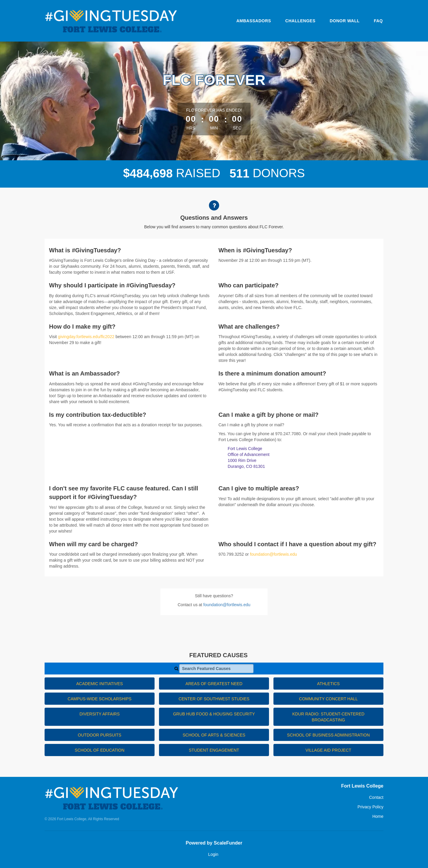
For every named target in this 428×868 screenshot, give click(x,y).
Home (378, 816)
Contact (376, 797)
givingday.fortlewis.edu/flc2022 (86, 337)
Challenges (300, 21)
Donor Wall (345, 21)
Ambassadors (254, 21)
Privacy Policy (370, 807)
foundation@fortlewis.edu (273, 554)
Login (213, 854)
